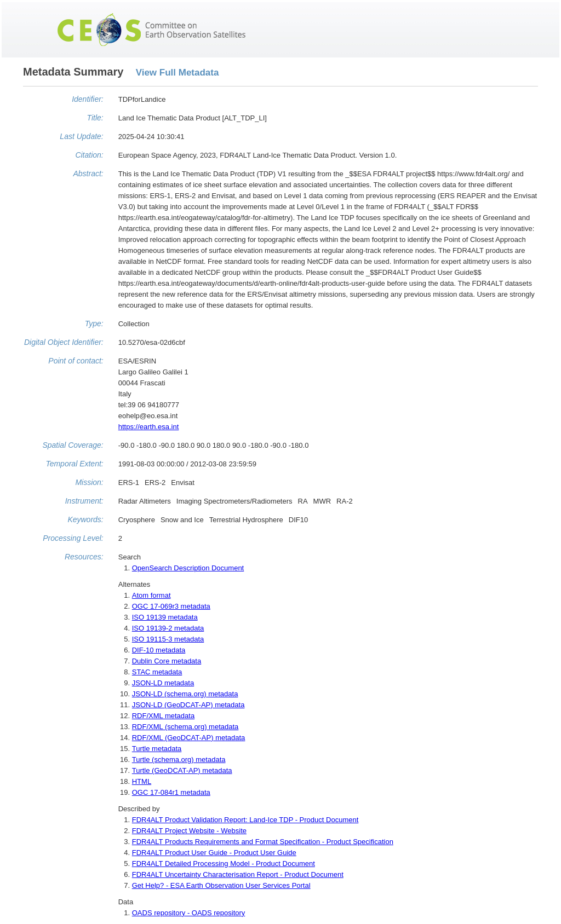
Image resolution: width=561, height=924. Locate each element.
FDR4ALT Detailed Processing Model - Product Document (224, 864)
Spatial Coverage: (73, 445)
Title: (95, 118)
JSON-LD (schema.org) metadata (185, 694)
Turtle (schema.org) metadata (179, 760)
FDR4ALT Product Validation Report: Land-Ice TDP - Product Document (245, 820)
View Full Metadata (178, 73)
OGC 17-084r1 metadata (171, 792)
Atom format (151, 595)
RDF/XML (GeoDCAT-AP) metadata (189, 738)
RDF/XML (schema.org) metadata (185, 727)
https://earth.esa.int (149, 427)
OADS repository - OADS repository (189, 913)
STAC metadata (157, 672)
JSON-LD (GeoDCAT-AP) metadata (188, 705)
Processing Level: (73, 538)
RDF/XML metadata (163, 716)
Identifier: (88, 99)
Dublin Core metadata (167, 661)
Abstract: (88, 174)
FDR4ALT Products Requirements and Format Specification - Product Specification (263, 842)
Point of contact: (76, 361)
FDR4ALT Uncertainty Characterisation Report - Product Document (238, 874)
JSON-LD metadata (163, 683)
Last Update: (81, 136)
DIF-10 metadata (159, 650)
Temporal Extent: (74, 464)
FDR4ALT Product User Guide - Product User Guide (214, 853)
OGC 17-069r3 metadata (171, 606)
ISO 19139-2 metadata (168, 628)
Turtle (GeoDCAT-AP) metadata (182, 770)
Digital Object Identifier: (64, 342)
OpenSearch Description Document (188, 568)
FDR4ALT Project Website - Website (189, 831)
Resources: (84, 557)
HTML (142, 781)
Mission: (89, 482)
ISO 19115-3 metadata (168, 639)
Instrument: (84, 501)
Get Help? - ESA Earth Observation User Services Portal (221, 885)
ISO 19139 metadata (165, 617)
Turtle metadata (157, 749)
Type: (94, 324)
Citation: (89, 155)
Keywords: (85, 519)
